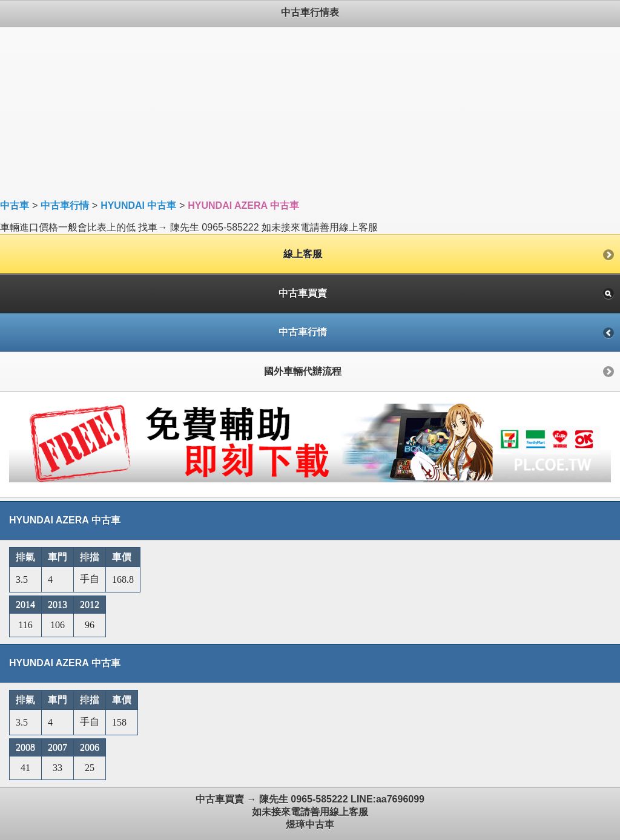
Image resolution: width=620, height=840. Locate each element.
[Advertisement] (310, 112)
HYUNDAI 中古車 (138, 205)
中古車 (15, 205)
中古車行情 (65, 205)
